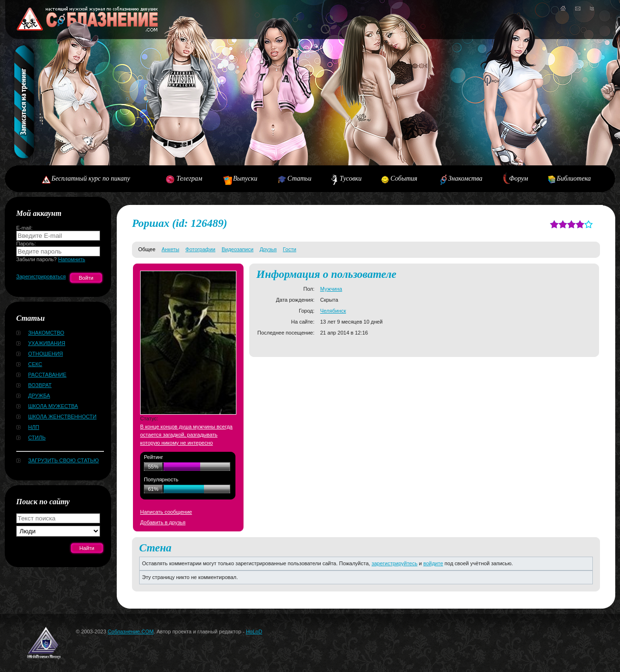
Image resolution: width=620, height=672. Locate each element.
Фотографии (200, 249)
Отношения (46, 354)
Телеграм (189, 178)
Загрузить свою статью (63, 460)
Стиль (37, 438)
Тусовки (351, 178)
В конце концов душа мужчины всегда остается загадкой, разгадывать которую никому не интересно (186, 435)
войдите (433, 563)
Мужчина (331, 289)
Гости (290, 249)
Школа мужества (53, 406)
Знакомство (46, 333)
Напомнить (72, 259)
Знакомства (466, 178)
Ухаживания (47, 343)
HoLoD (254, 631)
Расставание (47, 375)
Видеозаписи (238, 249)
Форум (518, 178)
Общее (147, 249)
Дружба (39, 396)
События (404, 178)
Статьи (299, 178)
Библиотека (574, 178)
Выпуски (245, 178)
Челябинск (333, 311)
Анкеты (170, 249)
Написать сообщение (166, 512)
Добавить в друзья (163, 522)
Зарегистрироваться (41, 276)
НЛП (34, 427)
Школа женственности (62, 417)
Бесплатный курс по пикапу (91, 178)
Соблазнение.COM (131, 631)
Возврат (40, 385)
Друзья (268, 249)
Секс (35, 364)
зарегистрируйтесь (395, 563)
